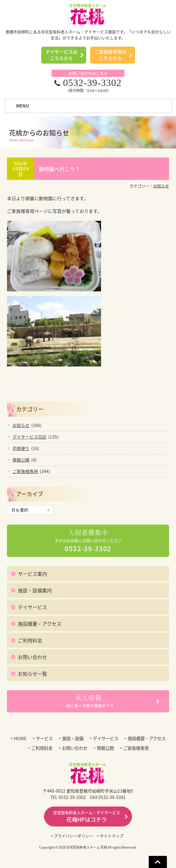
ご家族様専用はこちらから (110, 55)
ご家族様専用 (25, 471)
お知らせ (161, 186)
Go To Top (158, 862)
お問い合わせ (32, 657)
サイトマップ (112, 836)
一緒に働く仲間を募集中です (88, 701)
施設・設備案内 (35, 590)
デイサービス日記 (29, 437)
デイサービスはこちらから (61, 55)
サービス (44, 739)
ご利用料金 (30, 640)
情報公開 (21, 460)
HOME (20, 739)
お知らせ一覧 (32, 674)
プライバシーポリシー (73, 836)
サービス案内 (32, 574)
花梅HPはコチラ (87, 817)
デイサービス (32, 607)
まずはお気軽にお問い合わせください (88, 541)
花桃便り (21, 448)
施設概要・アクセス (40, 624)
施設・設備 (73, 739)
